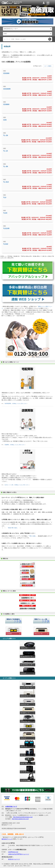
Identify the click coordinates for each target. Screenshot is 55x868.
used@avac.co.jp (13, 852)
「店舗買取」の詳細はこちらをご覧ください (14, 445)
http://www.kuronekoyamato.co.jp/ (23, 817)
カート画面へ (48, 66)
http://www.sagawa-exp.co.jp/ (20, 819)
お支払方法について (11, 806)
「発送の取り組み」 (13, 528)
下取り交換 (32, 536)
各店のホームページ (14, 859)
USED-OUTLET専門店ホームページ (19, 854)
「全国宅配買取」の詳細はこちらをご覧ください (15, 404)
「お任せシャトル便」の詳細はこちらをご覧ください (16, 485)
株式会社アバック (7, 839)
